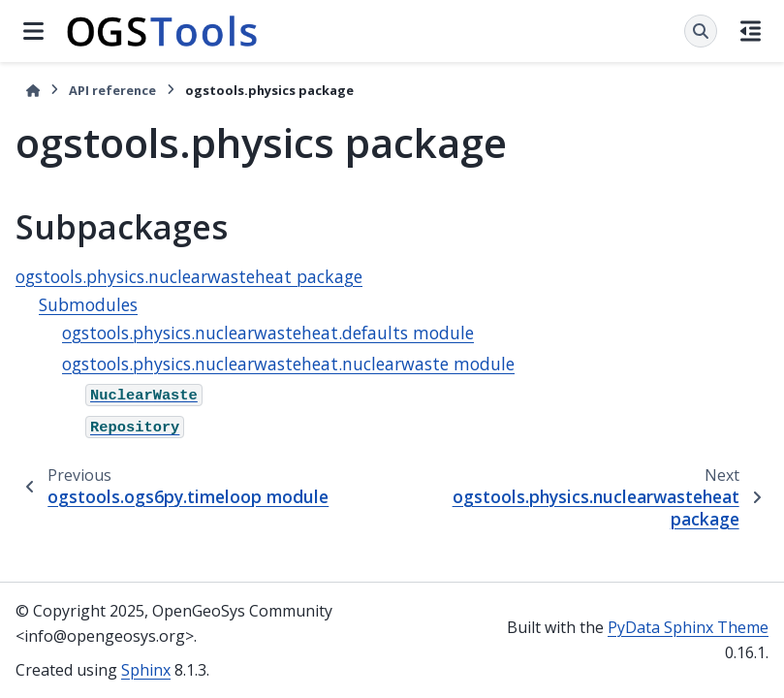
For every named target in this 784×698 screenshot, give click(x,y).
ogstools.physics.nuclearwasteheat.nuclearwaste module (288, 364)
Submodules (88, 304)
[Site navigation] (33, 31)
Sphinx (146, 670)
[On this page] (751, 31)
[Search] (701, 31)
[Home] (33, 91)
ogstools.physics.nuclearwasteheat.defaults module (268, 333)
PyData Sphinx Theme (688, 627)
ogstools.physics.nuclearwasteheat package (189, 276)
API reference (112, 90)
